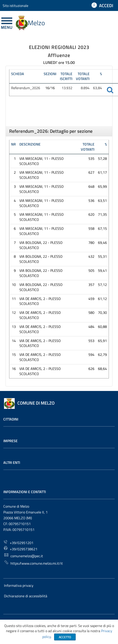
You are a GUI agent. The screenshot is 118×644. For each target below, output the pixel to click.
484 (91, 327)
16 (14, 369)
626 (91, 369)
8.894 (85, 88)
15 (14, 355)
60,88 (102, 327)
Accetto (65, 637)
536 (91, 201)
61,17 (102, 172)
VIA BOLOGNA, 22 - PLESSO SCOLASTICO (41, 245)
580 (91, 312)
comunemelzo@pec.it (23, 556)
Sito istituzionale (15, 6)
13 (14, 327)
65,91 (102, 341)
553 (91, 341)
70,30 (102, 312)
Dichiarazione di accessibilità (26, 596)
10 (14, 285)
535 (91, 158)
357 (91, 285)
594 (91, 355)
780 (91, 243)
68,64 (102, 369)
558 (91, 228)
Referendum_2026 (26, 88)
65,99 (102, 186)
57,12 (102, 285)
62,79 (102, 355)
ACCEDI (106, 5)
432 (91, 256)
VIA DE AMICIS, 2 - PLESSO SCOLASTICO (40, 301)
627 (91, 172)
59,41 (102, 270)
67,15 (102, 228)
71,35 (102, 214)
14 (14, 341)
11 (14, 299)
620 (91, 214)
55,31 (102, 256)
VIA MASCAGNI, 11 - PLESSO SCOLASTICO (42, 161)
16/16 (50, 88)
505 (91, 270)
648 (91, 186)
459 (91, 299)
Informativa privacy (19, 585)
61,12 (102, 299)
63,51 (102, 201)
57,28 (102, 158)
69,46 (102, 243)
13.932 (67, 88)
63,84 (98, 88)
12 (14, 312)
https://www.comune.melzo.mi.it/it (33, 563)
